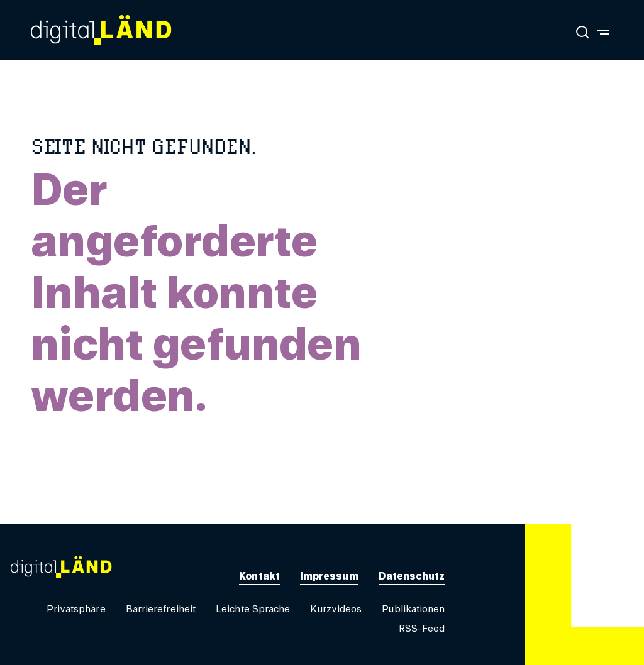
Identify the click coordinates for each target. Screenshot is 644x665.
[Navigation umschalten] (603, 31)
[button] (76, 610)
